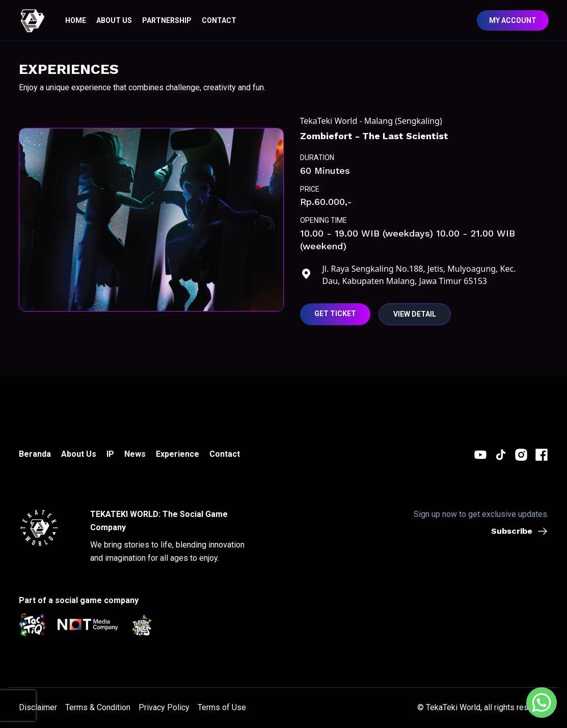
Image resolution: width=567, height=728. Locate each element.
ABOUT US (114, 20)
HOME (76, 20)
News (135, 454)
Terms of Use (222, 707)
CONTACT (219, 20)
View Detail (415, 314)
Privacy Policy (164, 707)
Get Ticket (335, 314)
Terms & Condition (98, 707)
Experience (178, 454)
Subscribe (520, 531)
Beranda (35, 454)
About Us (79, 454)
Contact (225, 454)
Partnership (167, 20)
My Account (513, 20)
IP (110, 454)
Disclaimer (38, 707)
